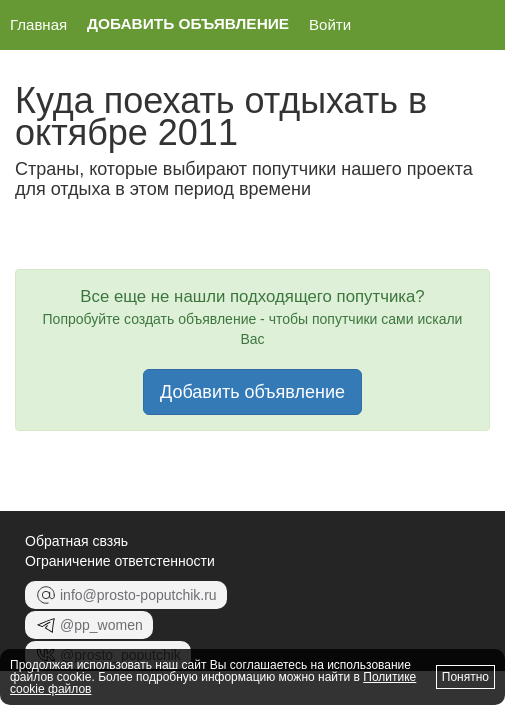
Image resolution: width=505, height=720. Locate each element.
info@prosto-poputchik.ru (126, 595)
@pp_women (89, 625)
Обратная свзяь (76, 541)
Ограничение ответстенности (120, 561)
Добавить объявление (188, 24)
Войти (330, 24)
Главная (38, 24)
